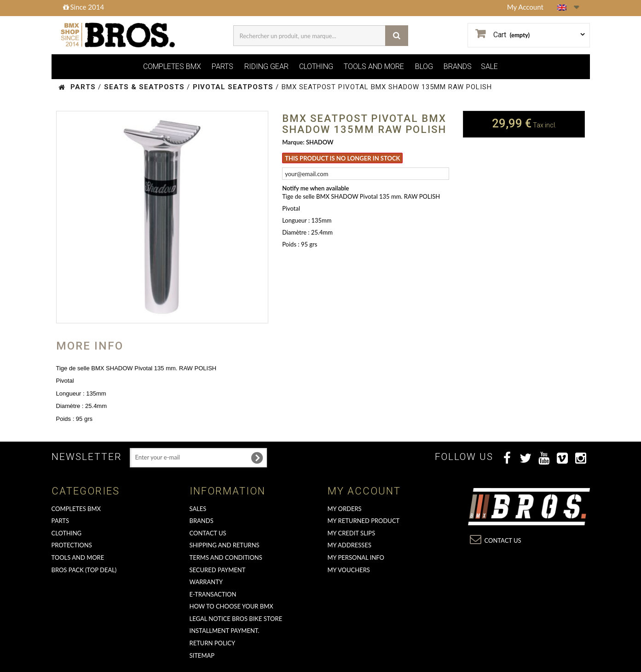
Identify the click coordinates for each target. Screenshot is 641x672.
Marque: (293, 142)
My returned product (364, 521)
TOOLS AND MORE (374, 66)
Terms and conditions (226, 557)
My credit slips (352, 533)
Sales (198, 509)
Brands (202, 521)
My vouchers (349, 570)
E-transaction (213, 594)
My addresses (349, 545)
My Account (525, 7)
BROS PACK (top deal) (84, 570)
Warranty (206, 582)
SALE (489, 66)
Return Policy (213, 643)
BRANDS (458, 66)
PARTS (222, 66)
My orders (345, 509)
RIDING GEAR (266, 66)
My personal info (356, 557)
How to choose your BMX (231, 606)
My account (364, 491)
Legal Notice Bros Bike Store (236, 619)
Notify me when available (315, 188)
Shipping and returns (225, 545)
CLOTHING (316, 66)
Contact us (208, 533)
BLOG (424, 66)
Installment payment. (225, 631)
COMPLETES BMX (172, 66)
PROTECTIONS (72, 545)
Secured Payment (218, 570)
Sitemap (202, 655)
